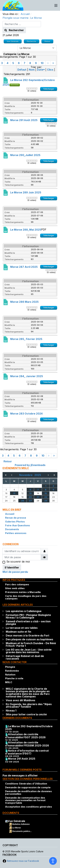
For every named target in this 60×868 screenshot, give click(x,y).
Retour (8, 461)
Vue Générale (16, 821)
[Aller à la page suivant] (48, 63)
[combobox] (22, 24)
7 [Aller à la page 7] (24, 63)
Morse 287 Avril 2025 (24, 267)
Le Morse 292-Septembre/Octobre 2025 (29, 728)
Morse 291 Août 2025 (24, 120)
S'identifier (12, 567)
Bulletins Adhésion (21, 824)
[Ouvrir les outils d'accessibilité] (53, 861)
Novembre (27, 475)
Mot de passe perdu (15, 572)
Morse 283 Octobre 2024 (26, 414)
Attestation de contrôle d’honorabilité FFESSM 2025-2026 (27, 744)
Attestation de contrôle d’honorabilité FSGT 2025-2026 (25, 736)
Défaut (22, 70)
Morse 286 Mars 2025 (24, 302)
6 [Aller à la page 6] (19, 63)
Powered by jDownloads (30, 465)
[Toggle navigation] (56, 5)
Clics (50, 70)
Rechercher (14, 30)
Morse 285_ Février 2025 (26, 339)
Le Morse (17, 828)
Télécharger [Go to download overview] (49, 89)
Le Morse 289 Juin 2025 (26, 192)
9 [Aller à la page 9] (36, 63)
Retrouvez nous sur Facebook (21, 861)
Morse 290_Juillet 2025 (25, 155)
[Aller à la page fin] (53, 63)
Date (41, 70)
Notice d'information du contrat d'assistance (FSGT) (27, 752)
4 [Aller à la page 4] (8, 63)
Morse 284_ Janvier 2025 (27, 376)
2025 (38, 475)
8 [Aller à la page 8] (30, 63)
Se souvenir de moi (18, 562)
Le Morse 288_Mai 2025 (26, 230)
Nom (32, 70)
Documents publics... (22, 831)
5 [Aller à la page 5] (13, 63)
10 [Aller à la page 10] (42, 63)
